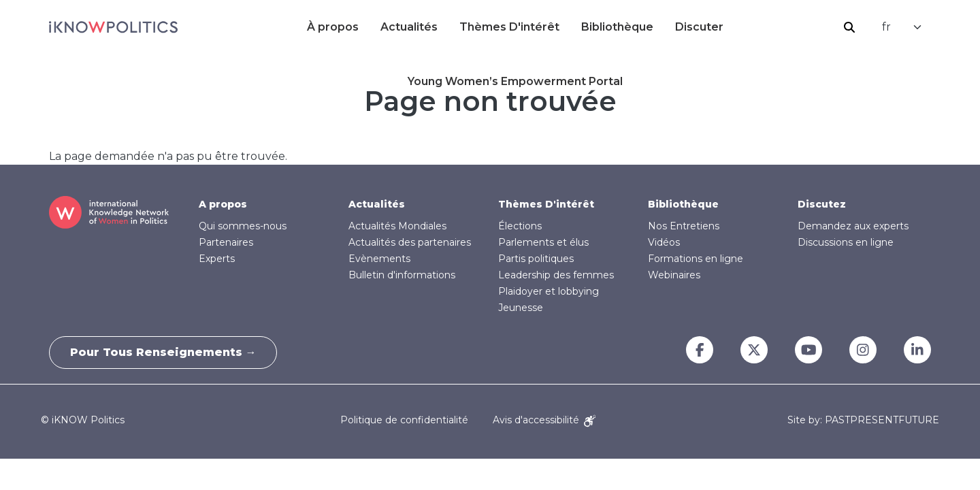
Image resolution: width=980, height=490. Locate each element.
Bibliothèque (617, 27)
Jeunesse (521, 308)
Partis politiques (536, 259)
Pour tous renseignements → (163, 352)
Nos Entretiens (684, 226)
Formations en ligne (696, 259)
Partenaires (226, 242)
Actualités (409, 27)
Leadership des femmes (556, 275)
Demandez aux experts (853, 226)
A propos (223, 204)
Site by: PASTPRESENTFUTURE (863, 420)
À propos (333, 27)
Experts (217, 259)
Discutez (822, 204)
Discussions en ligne (846, 242)
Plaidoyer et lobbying (549, 291)
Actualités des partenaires (410, 242)
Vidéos (664, 242)
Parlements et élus (543, 242)
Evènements (379, 259)
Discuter (699, 27)
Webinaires (674, 275)
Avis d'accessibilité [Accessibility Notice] (544, 420)
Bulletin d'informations (402, 275)
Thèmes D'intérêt (509, 27)
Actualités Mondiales (397, 226)
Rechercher (849, 27)
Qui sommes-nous (243, 226)
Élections (520, 226)
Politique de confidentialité (404, 420)
